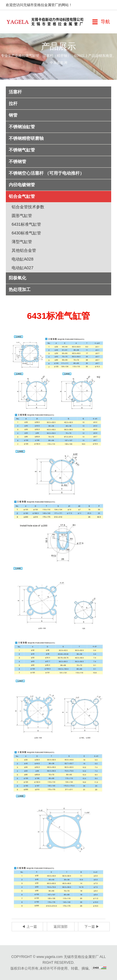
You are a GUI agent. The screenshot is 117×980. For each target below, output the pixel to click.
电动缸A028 (23, 259)
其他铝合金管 (24, 250)
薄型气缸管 (22, 242)
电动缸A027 (23, 268)
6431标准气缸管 (26, 224)
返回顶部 (61, 927)
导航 (105, 22)
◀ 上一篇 (29, 927)
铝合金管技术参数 (28, 207)
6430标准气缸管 (26, 233)
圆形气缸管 (22, 216)
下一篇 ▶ (92, 927)
